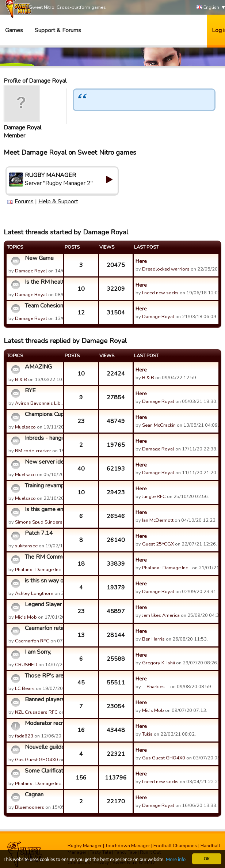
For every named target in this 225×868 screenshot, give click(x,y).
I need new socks (160, 293)
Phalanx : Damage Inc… (39, 570)
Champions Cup (43, 414)
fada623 (24, 736)
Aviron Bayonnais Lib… (39, 403)
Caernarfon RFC (32, 641)
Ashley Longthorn (34, 593)
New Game (39, 258)
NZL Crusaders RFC (36, 712)
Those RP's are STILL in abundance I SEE (43, 676)
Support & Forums (58, 30)
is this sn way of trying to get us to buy (43, 581)
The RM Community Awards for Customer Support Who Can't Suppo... (43, 557)
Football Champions (175, 846)
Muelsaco (25, 427)
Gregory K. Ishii (159, 663)
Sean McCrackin (159, 425)
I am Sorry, (38, 652)
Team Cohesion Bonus (43, 306)
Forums (24, 201)
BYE (30, 390)
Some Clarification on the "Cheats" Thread (43, 771)
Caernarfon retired (43, 628)
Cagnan (34, 795)
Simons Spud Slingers (39, 522)
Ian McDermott (158, 520)
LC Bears (25, 688)
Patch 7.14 (39, 533)
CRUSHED (26, 665)
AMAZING (38, 367)
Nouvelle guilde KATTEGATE (43, 747)
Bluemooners (30, 807)
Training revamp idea (43, 486)
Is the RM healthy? (43, 282)
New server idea (43, 462)
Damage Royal (22, 128)
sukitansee (26, 546)
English (208, 7)
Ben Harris (153, 639)
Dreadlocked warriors (166, 269)
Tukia (147, 734)
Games (14, 30)
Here (141, 261)
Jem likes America (161, 615)
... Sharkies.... (156, 687)
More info (176, 860)
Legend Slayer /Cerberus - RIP (43, 604)
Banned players (43, 699)
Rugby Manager (85, 846)
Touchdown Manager (128, 846)
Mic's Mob (26, 617)
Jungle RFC (154, 497)
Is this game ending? (43, 509)
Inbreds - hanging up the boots (43, 438)
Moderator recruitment (43, 723)
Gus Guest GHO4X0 (37, 760)
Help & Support (58, 201)
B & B (21, 380)
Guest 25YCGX (158, 544)
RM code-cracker (33, 451)
